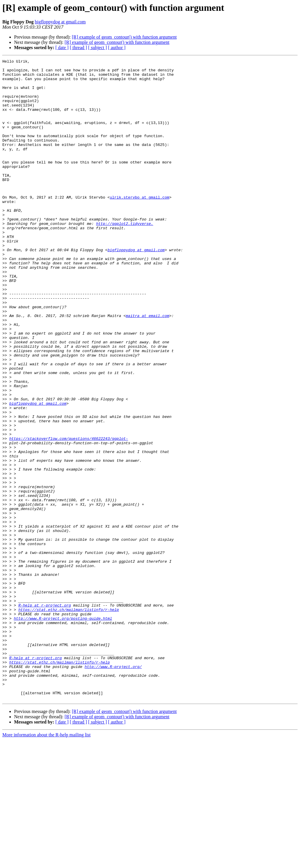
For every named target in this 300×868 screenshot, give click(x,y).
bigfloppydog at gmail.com (60, 22)
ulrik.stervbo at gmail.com (140, 225)
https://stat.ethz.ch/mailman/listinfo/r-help (69, 720)
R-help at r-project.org (45, 715)
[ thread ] (78, 48)
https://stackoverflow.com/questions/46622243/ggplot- (69, 515)
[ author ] (117, 48)
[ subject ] (98, 48)
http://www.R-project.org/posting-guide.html (63, 731)
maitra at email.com (147, 367)
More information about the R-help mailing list (46, 863)
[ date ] (62, 48)
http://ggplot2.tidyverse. (125, 257)
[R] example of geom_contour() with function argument (124, 37)
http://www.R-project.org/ (113, 788)
